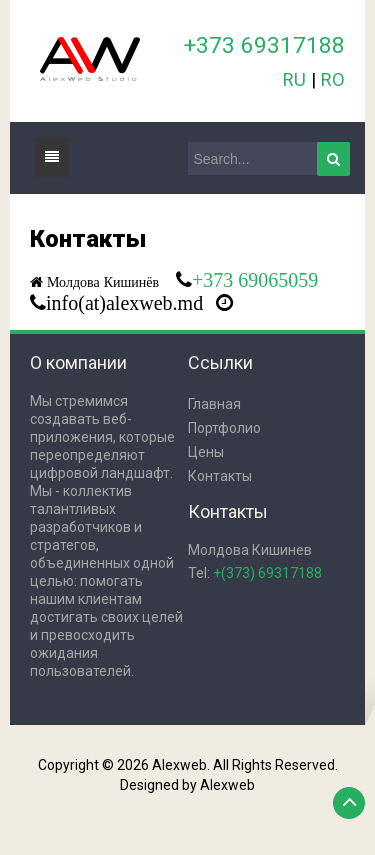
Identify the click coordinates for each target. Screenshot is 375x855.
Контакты (220, 476)
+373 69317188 (264, 45)
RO (333, 79)
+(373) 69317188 (267, 573)
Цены (206, 452)
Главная (214, 404)
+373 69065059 (255, 280)
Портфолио (224, 428)
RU (294, 79)
